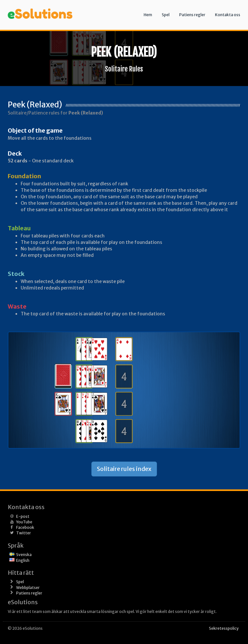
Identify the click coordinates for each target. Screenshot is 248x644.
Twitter (24, 533)
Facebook (25, 527)
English (23, 560)
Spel (166, 15)
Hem (148, 15)
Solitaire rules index (124, 469)
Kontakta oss (228, 15)
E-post (23, 516)
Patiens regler (192, 15)
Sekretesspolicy (224, 628)
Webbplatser (28, 588)
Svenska (24, 555)
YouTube (24, 522)
